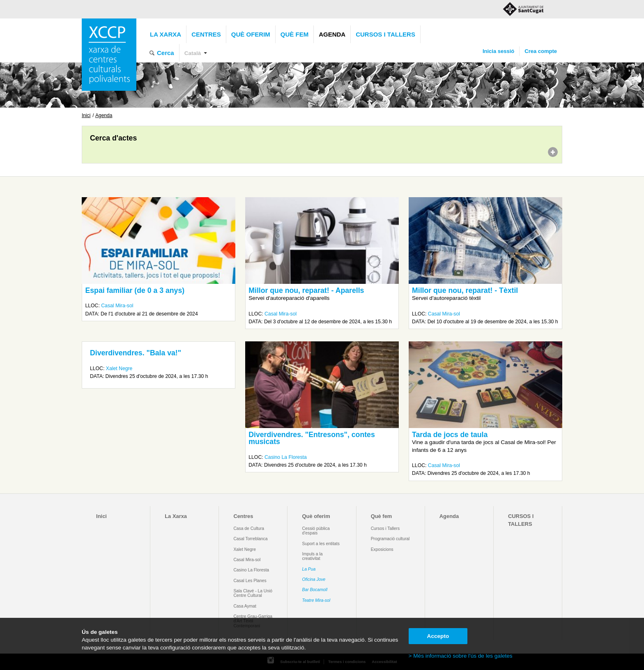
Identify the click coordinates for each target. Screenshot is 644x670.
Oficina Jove (314, 579)
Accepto (438, 636)
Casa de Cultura (249, 528)
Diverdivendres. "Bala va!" (136, 353)
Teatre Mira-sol (316, 600)
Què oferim (251, 34)
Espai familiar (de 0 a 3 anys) (135, 290)
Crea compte (541, 51)
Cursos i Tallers (385, 528)
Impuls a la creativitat (313, 556)
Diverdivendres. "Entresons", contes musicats (312, 438)
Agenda (332, 34)
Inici (86, 115)
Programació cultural (390, 539)
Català (193, 53)
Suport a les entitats (321, 544)
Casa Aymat (245, 606)
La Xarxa (166, 34)
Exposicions (382, 549)
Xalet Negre (119, 368)
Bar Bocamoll (315, 590)
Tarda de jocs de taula (450, 435)
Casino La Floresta (286, 457)
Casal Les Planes (250, 581)
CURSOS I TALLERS (385, 34)
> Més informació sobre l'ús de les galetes (461, 656)
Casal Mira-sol (117, 306)
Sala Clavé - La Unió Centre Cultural (253, 593)
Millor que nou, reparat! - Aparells (306, 290)
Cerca (166, 53)
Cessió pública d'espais (316, 531)
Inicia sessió (498, 51)
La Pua (309, 569)
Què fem (294, 34)
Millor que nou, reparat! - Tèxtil (465, 290)
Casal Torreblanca (250, 539)
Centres (206, 34)
